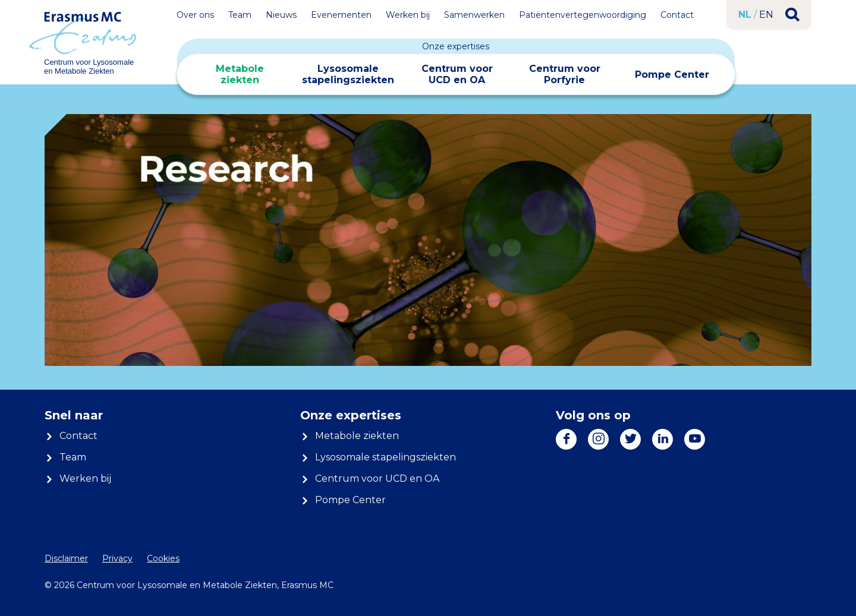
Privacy (117, 558)
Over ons (195, 15)
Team (240, 15)
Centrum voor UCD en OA (457, 74)
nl (745, 15)
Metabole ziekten (240, 74)
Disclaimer (66, 558)
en (766, 15)
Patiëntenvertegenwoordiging (583, 15)
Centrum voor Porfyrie (565, 74)
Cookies (163, 558)
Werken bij (408, 15)
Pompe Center (672, 75)
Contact (677, 15)
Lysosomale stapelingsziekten (348, 74)
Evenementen (341, 15)
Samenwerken (474, 15)
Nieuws (281, 15)
